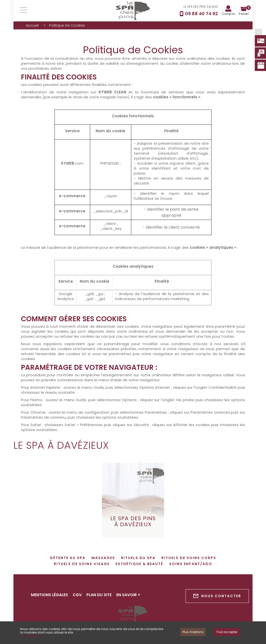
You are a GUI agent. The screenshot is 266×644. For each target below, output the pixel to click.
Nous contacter (217, 596)
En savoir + (130, 595)
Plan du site (100, 595)
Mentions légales (50, 595)
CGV (78, 595)
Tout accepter (227, 632)
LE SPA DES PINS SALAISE (201, 7)
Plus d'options (193, 632)
